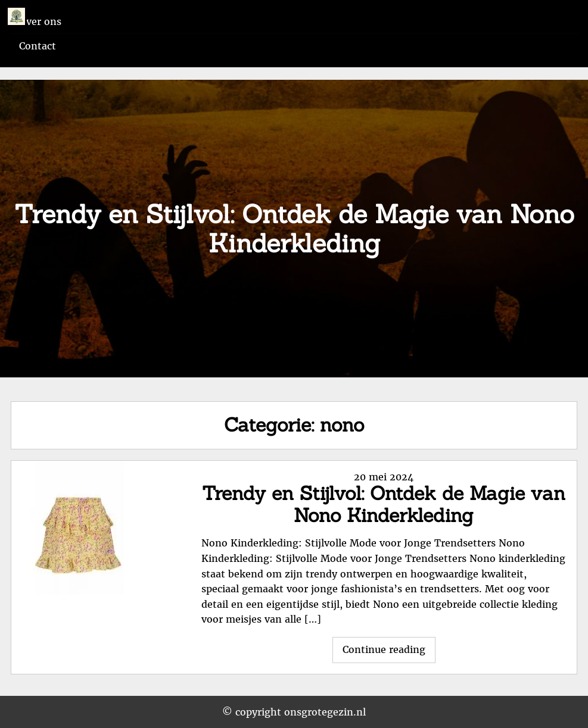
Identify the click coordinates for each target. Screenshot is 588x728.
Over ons (40, 21)
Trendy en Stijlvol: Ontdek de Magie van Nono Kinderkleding (384, 504)
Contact (38, 46)
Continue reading (389, 652)
